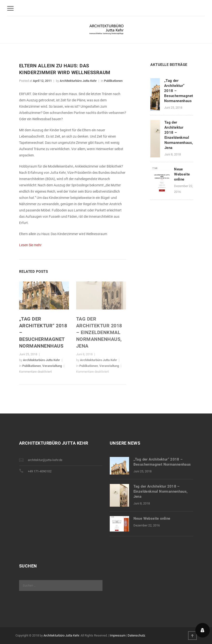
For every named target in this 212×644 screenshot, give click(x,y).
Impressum (118, 635)
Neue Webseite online (182, 174)
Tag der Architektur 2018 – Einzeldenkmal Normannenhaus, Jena (99, 332)
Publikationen (113, 81)
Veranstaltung (52, 366)
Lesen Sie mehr (30, 245)
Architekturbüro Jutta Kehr (78, 81)
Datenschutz (136, 635)
